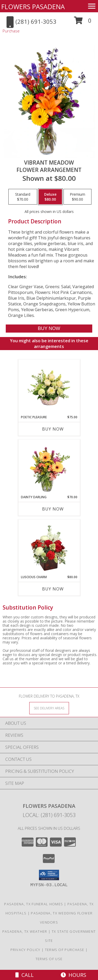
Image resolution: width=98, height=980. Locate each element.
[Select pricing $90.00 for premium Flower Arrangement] (77, 197)
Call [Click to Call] (25, 975)
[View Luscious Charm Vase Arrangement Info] (49, 547)
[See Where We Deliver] (49, 708)
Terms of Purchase (65, 950)
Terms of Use (49, 959)
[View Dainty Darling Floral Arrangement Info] (49, 467)
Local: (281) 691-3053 (49, 815)
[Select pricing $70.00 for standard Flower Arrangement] (23, 197)
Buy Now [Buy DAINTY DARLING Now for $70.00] (53, 509)
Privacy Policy (25, 950)
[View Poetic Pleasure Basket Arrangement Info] (49, 387)
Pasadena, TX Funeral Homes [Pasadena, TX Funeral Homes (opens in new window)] (34, 904)
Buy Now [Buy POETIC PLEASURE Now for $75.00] (53, 429)
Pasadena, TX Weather (25, 931)
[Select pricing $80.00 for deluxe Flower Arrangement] (50, 197)
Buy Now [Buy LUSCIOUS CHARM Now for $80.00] (53, 589)
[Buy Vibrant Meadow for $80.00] (49, 329)
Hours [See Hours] (73, 975)
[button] (83, 22)
